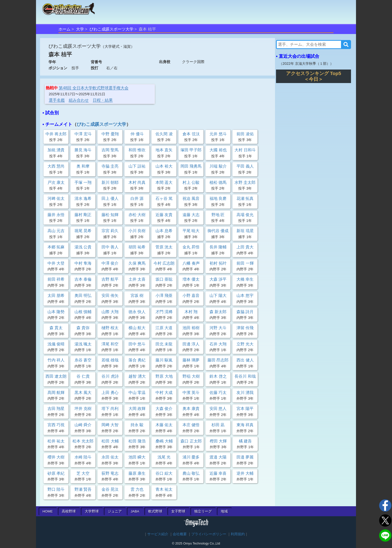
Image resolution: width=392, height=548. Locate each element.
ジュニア (115, 511)
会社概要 (180, 534)
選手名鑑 (57, 100)
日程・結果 (103, 100)
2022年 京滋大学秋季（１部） (306, 64)
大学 (80, 29)
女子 (178, 511)
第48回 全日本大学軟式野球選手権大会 (93, 88)
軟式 (155, 511)
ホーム (64, 29)
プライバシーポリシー (209, 534)
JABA (135, 511)
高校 (69, 511)
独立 (203, 511)
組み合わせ (79, 100)
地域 (224, 511)
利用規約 (238, 534)
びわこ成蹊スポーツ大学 (111, 29)
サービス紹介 (158, 534)
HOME (48, 511)
